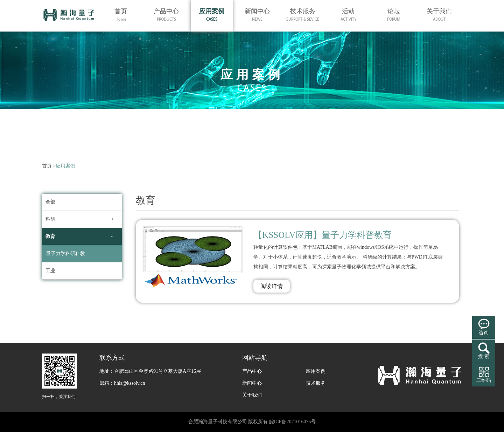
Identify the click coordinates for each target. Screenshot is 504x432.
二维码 (484, 380)
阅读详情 (272, 286)
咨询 (484, 333)
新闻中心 (252, 383)
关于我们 (252, 395)
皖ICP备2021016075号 (293, 422)
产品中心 (252, 371)
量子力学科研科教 (65, 253)
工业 (50, 271)
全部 (50, 202)
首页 (47, 166)
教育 (50, 236)
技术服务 (316, 383)
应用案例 (316, 371)
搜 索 (484, 356)
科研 (50, 219)
